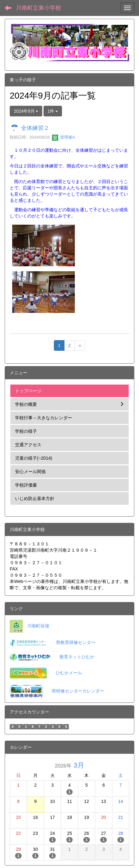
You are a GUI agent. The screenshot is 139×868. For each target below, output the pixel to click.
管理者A (63, 137)
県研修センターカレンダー (78, 691)
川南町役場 (38, 626)
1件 (53, 111)
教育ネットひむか (77, 657)
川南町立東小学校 (39, 8)
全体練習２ (35, 128)
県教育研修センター (76, 642)
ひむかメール (69, 673)
